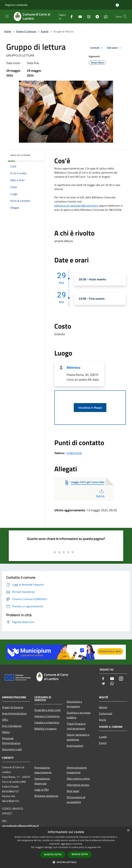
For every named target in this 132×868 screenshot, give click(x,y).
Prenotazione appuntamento (43, 770)
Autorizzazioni (75, 746)
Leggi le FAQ (42, 790)
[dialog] (66, 847)
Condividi (97, 48)
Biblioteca (73, 367)
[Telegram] (96, 16)
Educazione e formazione (74, 704)
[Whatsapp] (104, 16)
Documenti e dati (12, 749)
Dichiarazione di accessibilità (76, 800)
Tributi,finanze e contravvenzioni (76, 726)
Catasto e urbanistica (47, 722)
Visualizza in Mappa (90, 408)
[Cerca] (125, 17)
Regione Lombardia (16, 5)
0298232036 (74, 453)
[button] (66, 862)
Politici (6, 732)
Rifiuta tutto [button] (80, 854)
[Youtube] (79, 16)
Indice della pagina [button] (20, 155)
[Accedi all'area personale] (117, 5)
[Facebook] (70, 16)
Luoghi (103, 737)
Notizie (103, 707)
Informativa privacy (78, 785)
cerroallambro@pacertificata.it (20, 826)
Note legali (73, 791)
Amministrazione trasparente (77, 770)
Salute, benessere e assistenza (78, 737)
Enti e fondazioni (12, 726)
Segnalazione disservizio (42, 781)
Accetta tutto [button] (53, 854)
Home (8, 31)
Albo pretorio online (78, 779)
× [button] (128, 831)
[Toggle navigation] (7, 16)
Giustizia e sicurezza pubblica (79, 715)
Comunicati (106, 713)
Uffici (5, 720)
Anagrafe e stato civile (47, 710)
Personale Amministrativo (11, 741)
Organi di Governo (13, 707)
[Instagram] (87, 16)
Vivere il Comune (26, 31)
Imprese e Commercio (47, 716)
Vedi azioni (114, 48)
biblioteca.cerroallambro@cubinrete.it (76, 206)
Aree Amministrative (14, 713)
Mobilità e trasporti (46, 729)
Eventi (45, 31)
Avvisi (103, 720)
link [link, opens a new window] (99, 847)
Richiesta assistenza (46, 796)
